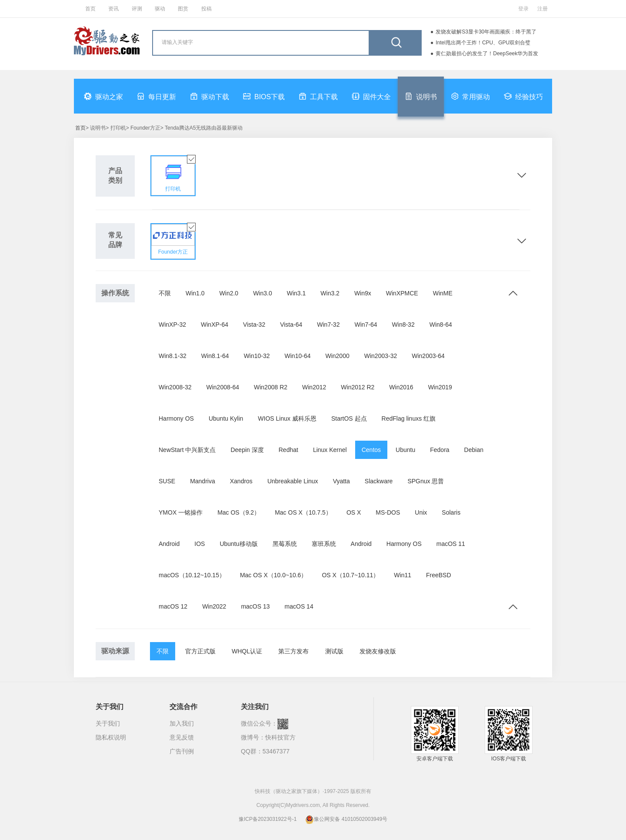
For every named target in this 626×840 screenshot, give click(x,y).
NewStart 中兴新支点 (187, 450)
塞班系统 (324, 544)
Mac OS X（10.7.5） (303, 512)
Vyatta (341, 481)
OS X (354, 512)
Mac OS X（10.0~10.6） (273, 575)
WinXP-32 (172, 325)
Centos (371, 450)
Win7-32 (328, 325)
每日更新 (156, 96)
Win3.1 (296, 293)
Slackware (379, 481)
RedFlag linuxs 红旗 (409, 418)
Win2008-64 (223, 387)
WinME (443, 293)
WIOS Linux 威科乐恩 (287, 418)
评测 (137, 9)
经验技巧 (523, 96)
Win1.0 (195, 293)
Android (169, 544)
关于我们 (108, 723)
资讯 (113, 9)
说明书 (421, 96)
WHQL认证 (247, 651)
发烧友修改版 (378, 651)
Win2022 (214, 606)
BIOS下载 (264, 96)
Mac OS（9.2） (239, 512)
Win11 (403, 575)
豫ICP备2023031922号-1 (268, 819)
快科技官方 (280, 737)
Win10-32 (257, 356)
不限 (165, 293)
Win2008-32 (175, 387)
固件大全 (371, 96)
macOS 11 (451, 544)
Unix (421, 512)
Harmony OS (176, 418)
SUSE (167, 481)
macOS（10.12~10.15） (192, 575)
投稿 (206, 9)
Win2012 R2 (358, 387)
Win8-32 (403, 325)
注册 (543, 9)
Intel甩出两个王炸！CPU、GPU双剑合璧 (483, 43)
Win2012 (314, 387)
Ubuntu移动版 (238, 544)
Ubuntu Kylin (226, 418)
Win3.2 (330, 293)
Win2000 (337, 356)
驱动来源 (115, 651)
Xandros (241, 481)
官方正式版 (200, 651)
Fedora (440, 450)
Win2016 (401, 387)
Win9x (363, 293)
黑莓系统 (285, 544)
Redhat (288, 450)
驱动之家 (103, 96)
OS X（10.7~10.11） (350, 575)
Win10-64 (298, 356)
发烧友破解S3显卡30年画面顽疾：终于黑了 (486, 32)
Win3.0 (263, 293)
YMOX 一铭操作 (181, 512)
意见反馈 (182, 737)
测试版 (334, 651)
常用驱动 (470, 96)
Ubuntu (405, 450)
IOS (200, 544)
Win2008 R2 (271, 387)
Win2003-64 (428, 356)
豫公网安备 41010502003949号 (346, 819)
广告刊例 (182, 751)
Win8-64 (441, 325)
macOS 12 (173, 606)
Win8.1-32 (173, 356)
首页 (90, 9)
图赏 (183, 9)
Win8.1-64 (215, 356)
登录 (523, 9)
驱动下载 (210, 96)
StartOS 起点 (349, 418)
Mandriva (203, 481)
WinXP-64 (215, 325)
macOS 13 (255, 606)
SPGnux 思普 (426, 481)
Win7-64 (366, 325)
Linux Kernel (330, 450)
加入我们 (182, 723)
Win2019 (440, 387)
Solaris (451, 512)
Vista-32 (254, 325)
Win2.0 (229, 293)
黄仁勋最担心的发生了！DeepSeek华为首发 (487, 54)
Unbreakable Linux (293, 481)
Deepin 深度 (247, 450)
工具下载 (318, 96)
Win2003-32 (381, 356)
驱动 (160, 9)
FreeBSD (439, 575)
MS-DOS (388, 512)
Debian (474, 450)
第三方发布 (293, 651)
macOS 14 (299, 606)
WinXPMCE (402, 293)
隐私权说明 (111, 737)
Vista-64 (291, 325)
